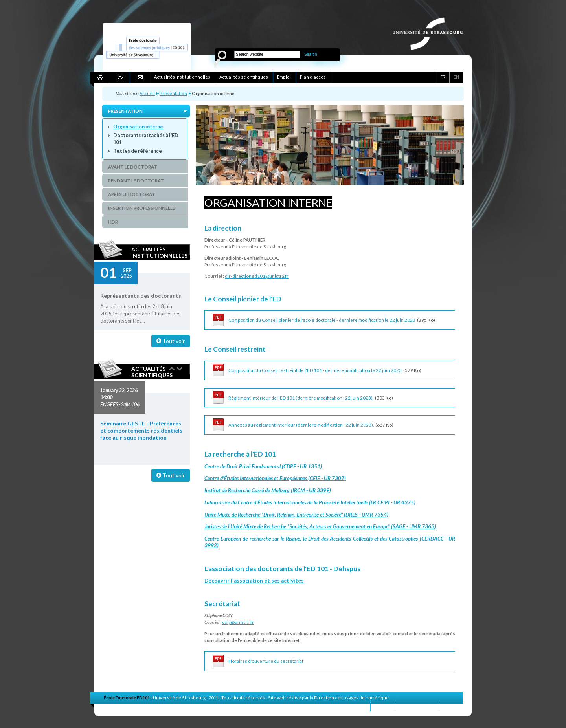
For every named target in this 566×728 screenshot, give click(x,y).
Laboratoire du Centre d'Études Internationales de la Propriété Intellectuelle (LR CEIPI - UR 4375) (310, 502)
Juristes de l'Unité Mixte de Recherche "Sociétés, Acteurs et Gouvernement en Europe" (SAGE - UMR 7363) (320, 526)
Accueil (147, 93)
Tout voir (171, 341)
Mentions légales (417, 705)
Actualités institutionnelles (159, 252)
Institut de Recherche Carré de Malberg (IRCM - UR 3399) (268, 490)
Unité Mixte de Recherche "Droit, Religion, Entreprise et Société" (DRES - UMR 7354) (296, 515)
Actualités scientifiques (152, 372)
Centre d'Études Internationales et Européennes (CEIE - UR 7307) (275, 478)
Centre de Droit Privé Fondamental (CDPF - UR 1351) (263, 466)
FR (443, 77)
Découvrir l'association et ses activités (254, 581)
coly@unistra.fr (238, 622)
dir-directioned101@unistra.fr (257, 276)
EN (456, 77)
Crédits (451, 705)
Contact (383, 705)
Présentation (173, 93)
